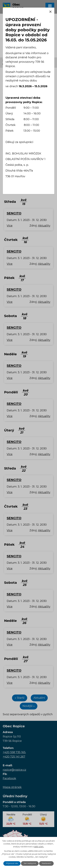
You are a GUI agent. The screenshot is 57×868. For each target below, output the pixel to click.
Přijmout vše (12, 863)
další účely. (39, 847)
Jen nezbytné (30, 863)
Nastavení (46, 863)
